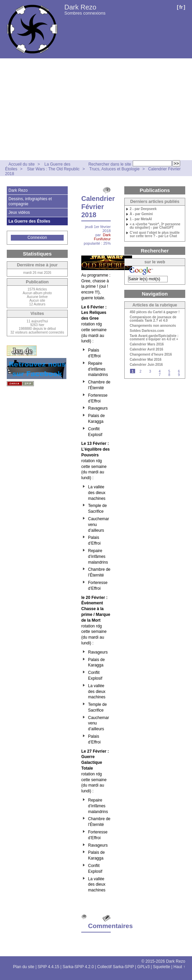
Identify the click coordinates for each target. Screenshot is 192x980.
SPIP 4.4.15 (48, 967)
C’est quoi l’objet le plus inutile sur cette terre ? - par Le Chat (155, 234)
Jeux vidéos (19, 212)
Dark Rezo (80, 7)
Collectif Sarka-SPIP (116, 967)
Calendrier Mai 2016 (146, 360)
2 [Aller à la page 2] (141, 371)
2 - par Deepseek (143, 209)
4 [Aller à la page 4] (160, 371)
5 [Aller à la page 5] (169, 371)
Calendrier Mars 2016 (147, 344)
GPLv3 (143, 967)
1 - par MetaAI (141, 219)
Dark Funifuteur (102, 237)
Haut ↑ (179, 967)
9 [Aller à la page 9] (179, 375)
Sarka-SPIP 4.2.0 (78, 967)
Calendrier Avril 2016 (146, 350)
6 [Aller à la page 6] (179, 371)
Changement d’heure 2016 (151, 355)
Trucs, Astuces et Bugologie (114, 169)
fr (181, 7)
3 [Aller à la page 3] (150, 371)
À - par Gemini (141, 214)
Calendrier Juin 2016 (146, 365)
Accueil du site (22, 164)
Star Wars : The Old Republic (53, 169)
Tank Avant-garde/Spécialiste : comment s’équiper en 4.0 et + (154, 338)
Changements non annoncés (153, 326)
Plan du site (24, 967)
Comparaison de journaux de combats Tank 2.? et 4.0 (153, 319)
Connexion (37, 238)
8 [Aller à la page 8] (169, 375)
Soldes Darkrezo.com (147, 331)
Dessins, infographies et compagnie (30, 201)
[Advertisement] (96, 109)
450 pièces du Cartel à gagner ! (155, 312)
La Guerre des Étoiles (29, 221)
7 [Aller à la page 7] (160, 375)
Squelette (162, 967)
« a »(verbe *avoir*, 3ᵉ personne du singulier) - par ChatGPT (155, 226)
